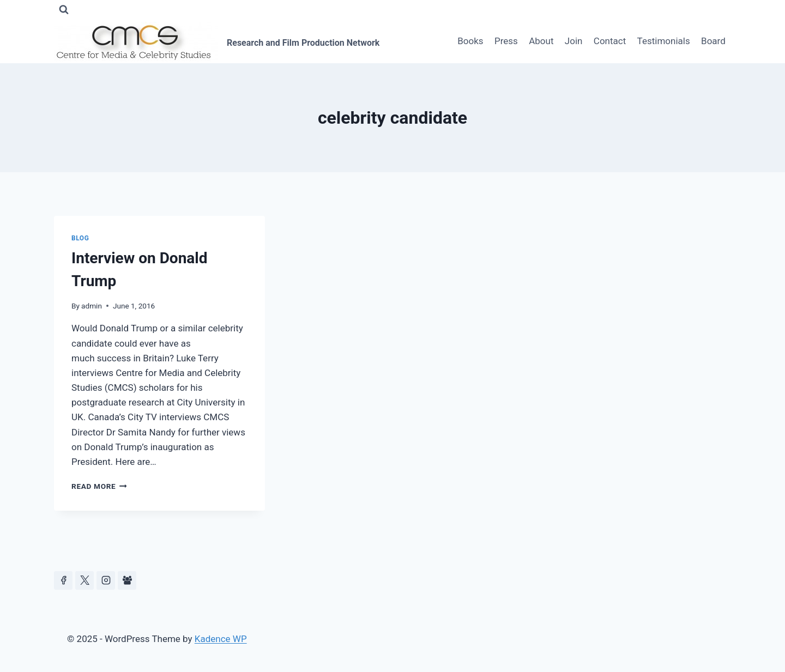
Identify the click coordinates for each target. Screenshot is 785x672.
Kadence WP (221, 639)
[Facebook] (63, 580)
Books (470, 41)
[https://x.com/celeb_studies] (84, 580)
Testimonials (664, 41)
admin (92, 306)
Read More (99, 486)
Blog (80, 238)
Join (574, 41)
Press (506, 41)
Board (713, 41)
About (541, 41)
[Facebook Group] (127, 580)
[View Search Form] (64, 10)
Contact (610, 41)
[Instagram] (106, 580)
